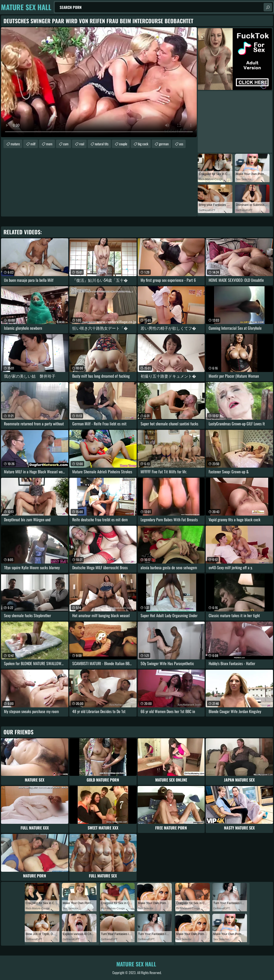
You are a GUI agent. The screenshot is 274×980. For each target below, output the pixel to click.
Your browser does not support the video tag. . (99, 82)
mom (49, 144)
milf (33, 144)
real (82, 144)
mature (15, 144)
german (164, 144)
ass (181, 144)
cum (66, 144)
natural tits (102, 144)
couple (123, 144)
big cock (143, 144)
